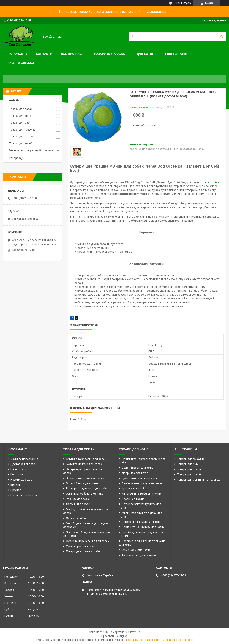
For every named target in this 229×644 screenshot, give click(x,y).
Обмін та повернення (24, 459)
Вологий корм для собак (82, 483)
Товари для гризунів (22, 130)
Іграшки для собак (78, 499)
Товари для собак (109, 54)
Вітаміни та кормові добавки (85, 478)
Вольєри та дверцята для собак (87, 488)
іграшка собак (210, 182)
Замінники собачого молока (85, 494)
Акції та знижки (21, 63)
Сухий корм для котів (136, 550)
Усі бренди (16, 158)
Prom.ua (135, 632)
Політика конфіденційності (176, 640)
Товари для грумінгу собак (83, 551)
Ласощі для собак (78, 504)
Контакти (44, 54)
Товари (14, 99)
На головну (17, 54)
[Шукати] (221, 37)
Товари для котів (20, 116)
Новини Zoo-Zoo (21, 480)
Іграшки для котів (134, 488)
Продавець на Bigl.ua (114, 636)
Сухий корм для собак (81, 546)
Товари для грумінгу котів (139, 555)
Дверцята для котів (135, 473)
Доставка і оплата (23, 464)
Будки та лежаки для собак (84, 464)
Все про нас (71, 54)
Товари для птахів (21, 137)
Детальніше (157, 12)
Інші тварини (176, 54)
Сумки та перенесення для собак (88, 541)
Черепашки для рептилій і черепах (32, 150)
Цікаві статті (19, 469)
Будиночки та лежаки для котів (143, 478)
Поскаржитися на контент (142, 640)
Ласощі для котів (133, 499)
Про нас (16, 490)
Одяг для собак (76, 518)
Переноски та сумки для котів (142, 522)
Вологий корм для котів (138, 468)
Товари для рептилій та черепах (198, 480)
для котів (145, 54)
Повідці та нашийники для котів (143, 527)
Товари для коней (21, 143)
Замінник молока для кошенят (142, 483)
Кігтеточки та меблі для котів (141, 494)
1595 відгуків (183, 3)
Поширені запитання (24, 495)
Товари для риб (19, 123)
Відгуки (15, 485)
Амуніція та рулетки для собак (86, 459)
